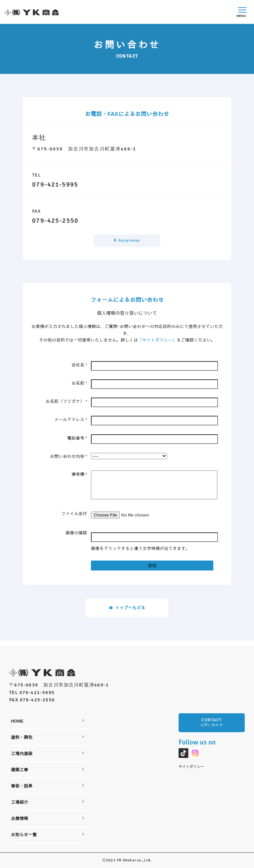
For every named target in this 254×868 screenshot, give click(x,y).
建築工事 (47, 770)
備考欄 (79, 474)
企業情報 (47, 818)
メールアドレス (71, 420)
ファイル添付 (74, 519)
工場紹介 (47, 802)
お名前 (79, 383)
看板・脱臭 (47, 786)
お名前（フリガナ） (66, 402)
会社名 (79, 365)
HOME (47, 721)
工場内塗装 (47, 754)
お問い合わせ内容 (68, 457)
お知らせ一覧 (47, 835)
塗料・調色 (47, 737)
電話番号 (77, 438)
